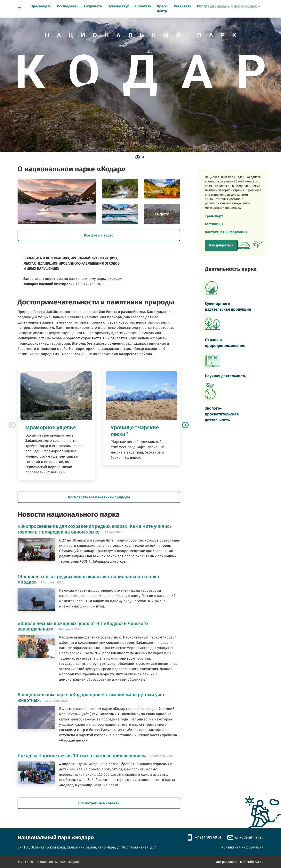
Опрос (202, 6)
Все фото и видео (99, 235)
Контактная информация (226, 232)
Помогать (143, 6)
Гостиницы (214, 224)
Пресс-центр (162, 9)
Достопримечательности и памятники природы (96, 302)
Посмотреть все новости (99, 803)
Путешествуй (118, 6)
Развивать (182, 6)
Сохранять (93, 6)
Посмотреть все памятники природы (99, 497)
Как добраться (221, 245)
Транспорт (214, 216)
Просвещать (41, 6)
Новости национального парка (69, 515)
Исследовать (68, 6)
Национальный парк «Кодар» (233, 6)
